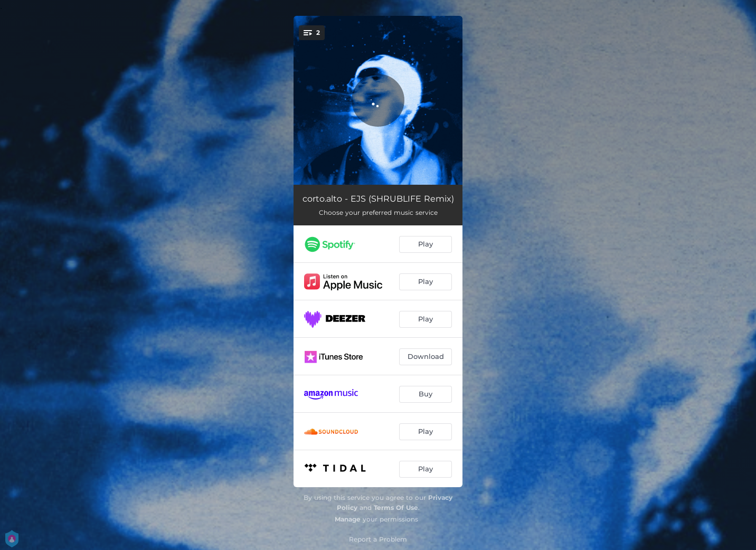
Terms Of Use (396, 508)
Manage (348, 519)
